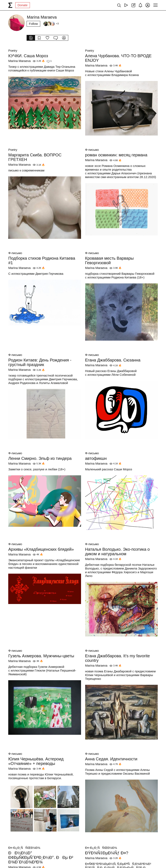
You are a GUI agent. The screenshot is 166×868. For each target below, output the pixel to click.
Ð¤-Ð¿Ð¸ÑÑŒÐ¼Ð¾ (24, 848)
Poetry (13, 51)
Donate (22, 5)
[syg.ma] (10, 5)
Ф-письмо (92, 150)
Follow (33, 24)
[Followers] (51, 24)
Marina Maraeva (19, 61)
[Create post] (133, 5)
